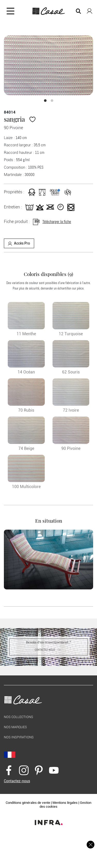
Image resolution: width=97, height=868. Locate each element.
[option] (48, 65)
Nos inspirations (19, 737)
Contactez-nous (48, 650)
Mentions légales (65, 803)
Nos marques (15, 727)
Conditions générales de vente (28, 803)
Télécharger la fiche (52, 222)
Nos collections (18, 717)
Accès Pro (19, 243)
